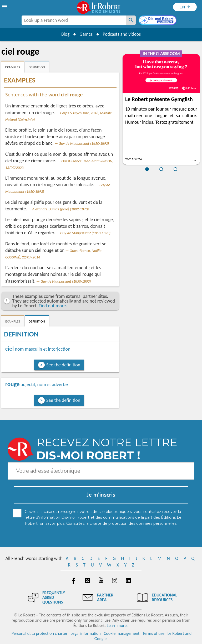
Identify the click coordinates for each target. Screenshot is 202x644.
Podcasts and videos (122, 34)
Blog (65, 34)
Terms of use (153, 633)
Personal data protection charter (40, 633)
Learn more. (117, 625)
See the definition (63, 365)
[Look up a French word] (131, 20)
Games (86, 34)
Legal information (86, 633)
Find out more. (53, 306)
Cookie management (122, 633)
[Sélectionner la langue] (185, 7)
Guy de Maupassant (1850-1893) (84, 143)
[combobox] (74, 20)
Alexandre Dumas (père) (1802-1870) (61, 209)
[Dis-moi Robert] (158, 21)
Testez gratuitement (175, 122)
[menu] (5, 7)
